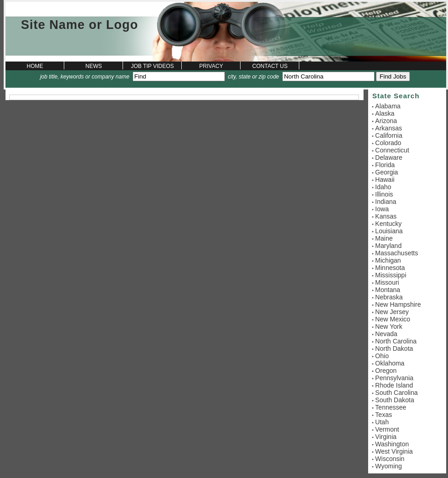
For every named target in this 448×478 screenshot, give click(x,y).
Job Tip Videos (152, 66)
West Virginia (394, 451)
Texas (384, 415)
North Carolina (396, 341)
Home (35, 66)
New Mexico (392, 319)
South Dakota (395, 400)
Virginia (386, 437)
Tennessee (391, 407)
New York (389, 326)
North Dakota (394, 349)
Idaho (383, 187)
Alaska (385, 113)
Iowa (382, 209)
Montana (387, 290)
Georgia (386, 172)
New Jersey (392, 312)
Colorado (388, 143)
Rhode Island (394, 385)
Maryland (388, 246)
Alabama (388, 106)
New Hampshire (398, 304)
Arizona (386, 121)
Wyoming (388, 466)
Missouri (387, 282)
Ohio (382, 356)
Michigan (388, 260)
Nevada (386, 334)
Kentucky (388, 224)
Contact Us (270, 66)
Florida (385, 165)
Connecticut (392, 150)
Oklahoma (390, 363)
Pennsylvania (394, 378)
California (389, 135)
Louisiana (389, 231)
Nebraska (389, 297)
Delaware (389, 157)
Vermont (387, 429)
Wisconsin (390, 459)
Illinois (384, 194)
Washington (392, 444)
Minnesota (390, 268)
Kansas (386, 216)
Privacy (211, 66)
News (94, 66)
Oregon (386, 371)
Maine (384, 238)
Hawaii (385, 180)
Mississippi (391, 275)
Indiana (386, 202)
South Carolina (396, 393)
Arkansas (388, 128)
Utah (382, 422)
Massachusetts (396, 253)
